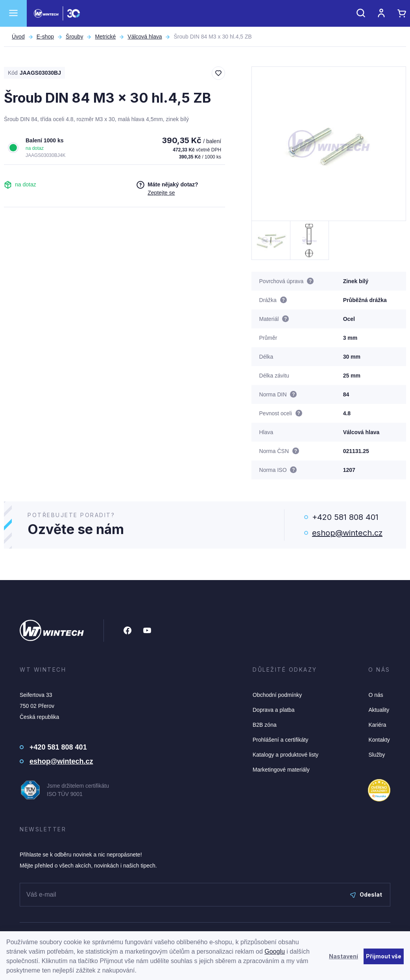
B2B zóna (265, 725)
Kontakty (379, 740)
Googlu (275, 951)
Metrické (105, 37)
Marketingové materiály (281, 770)
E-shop (45, 37)
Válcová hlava (145, 37)
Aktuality (379, 710)
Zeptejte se (161, 193)
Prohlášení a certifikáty (281, 740)
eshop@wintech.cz (347, 533)
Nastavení (344, 956)
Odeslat (366, 894)
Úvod (18, 37)
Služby (377, 755)
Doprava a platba (274, 710)
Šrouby (74, 37)
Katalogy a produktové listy (285, 755)
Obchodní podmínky (277, 695)
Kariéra (377, 725)
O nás (376, 695)
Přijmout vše (384, 956)
